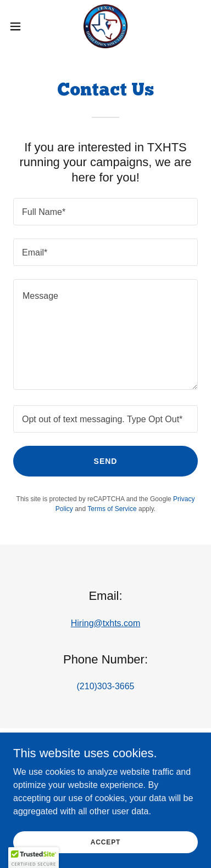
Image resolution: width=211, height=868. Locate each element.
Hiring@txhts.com (106, 623)
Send (106, 461)
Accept (105, 857)
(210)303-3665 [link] (106, 686)
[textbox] (105, 212)
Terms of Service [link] (112, 509)
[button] (20, 26)
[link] (105, 26)
